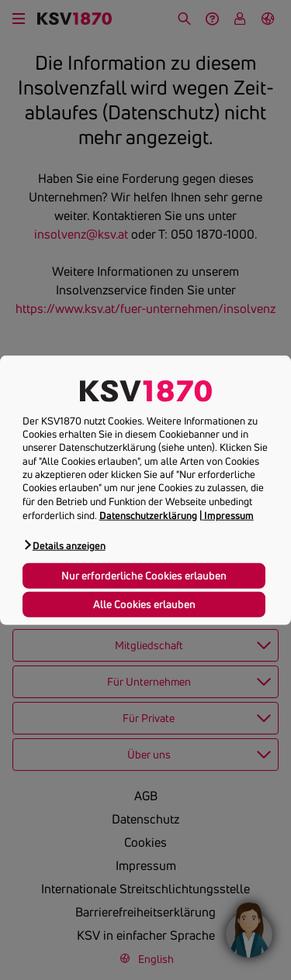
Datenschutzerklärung (148, 515)
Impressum (229, 515)
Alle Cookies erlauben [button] (144, 603)
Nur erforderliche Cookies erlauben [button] (144, 575)
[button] (64, 545)
